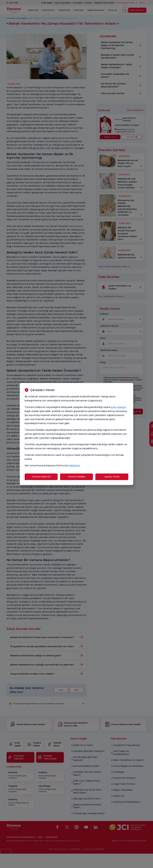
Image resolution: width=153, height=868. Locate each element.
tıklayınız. (75, 465)
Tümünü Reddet (76, 477)
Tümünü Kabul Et (41, 477)
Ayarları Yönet (112, 477)
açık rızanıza (118, 407)
